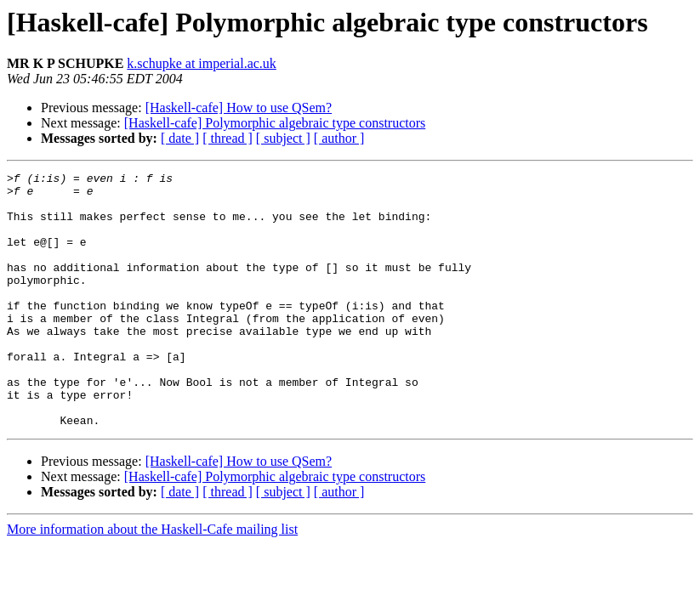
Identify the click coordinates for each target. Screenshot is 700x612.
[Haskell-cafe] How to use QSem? (239, 108)
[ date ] (180, 138)
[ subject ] (283, 138)
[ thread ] (228, 138)
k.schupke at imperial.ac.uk (202, 63)
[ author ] (339, 138)
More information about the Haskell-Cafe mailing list (152, 580)
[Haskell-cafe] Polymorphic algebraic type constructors (275, 123)
